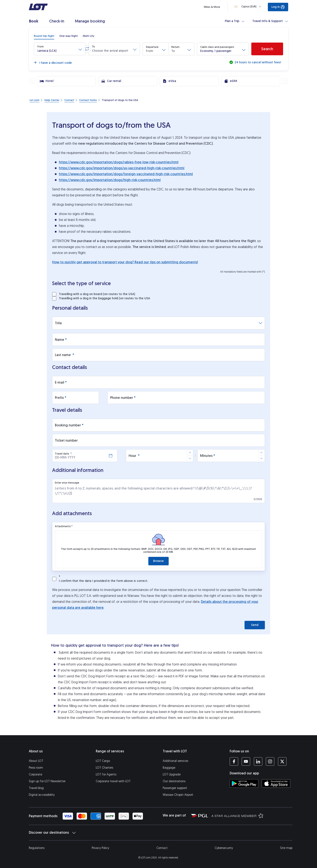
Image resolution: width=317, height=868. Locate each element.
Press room (36, 768)
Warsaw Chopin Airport (178, 795)
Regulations (37, 848)
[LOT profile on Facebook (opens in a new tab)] (234, 761)
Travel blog (36, 788)
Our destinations (174, 781)
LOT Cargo (103, 761)
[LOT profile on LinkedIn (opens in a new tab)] (258, 761)
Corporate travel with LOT (113, 781)
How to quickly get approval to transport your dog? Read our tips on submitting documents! (125, 262)
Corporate (35, 774)
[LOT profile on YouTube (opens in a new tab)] (246, 761)
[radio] (44, 36)
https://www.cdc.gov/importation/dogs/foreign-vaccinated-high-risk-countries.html (126, 174)
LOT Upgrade (172, 774)
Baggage (169, 768)
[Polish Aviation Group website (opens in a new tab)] (200, 815)
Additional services (175, 761)
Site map (286, 848)
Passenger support (175, 788)
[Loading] (248, 7)
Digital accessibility (42, 795)
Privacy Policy (100, 848)
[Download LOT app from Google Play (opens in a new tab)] (244, 783)
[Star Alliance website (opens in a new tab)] (238, 815)
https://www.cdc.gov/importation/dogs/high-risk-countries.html (110, 180)
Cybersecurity (224, 848)
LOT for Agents (106, 774)
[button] (60, 49)
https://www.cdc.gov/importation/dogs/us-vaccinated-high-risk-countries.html (122, 168)
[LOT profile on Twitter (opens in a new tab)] (282, 761)
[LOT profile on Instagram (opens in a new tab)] (270, 761)
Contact (162, 848)
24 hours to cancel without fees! (257, 62)
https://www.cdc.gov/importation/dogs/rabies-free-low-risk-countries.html (119, 162)
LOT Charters (104, 768)
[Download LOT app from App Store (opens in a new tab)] (276, 783)
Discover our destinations (52, 833)
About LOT (36, 761)
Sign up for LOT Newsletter (47, 781)
